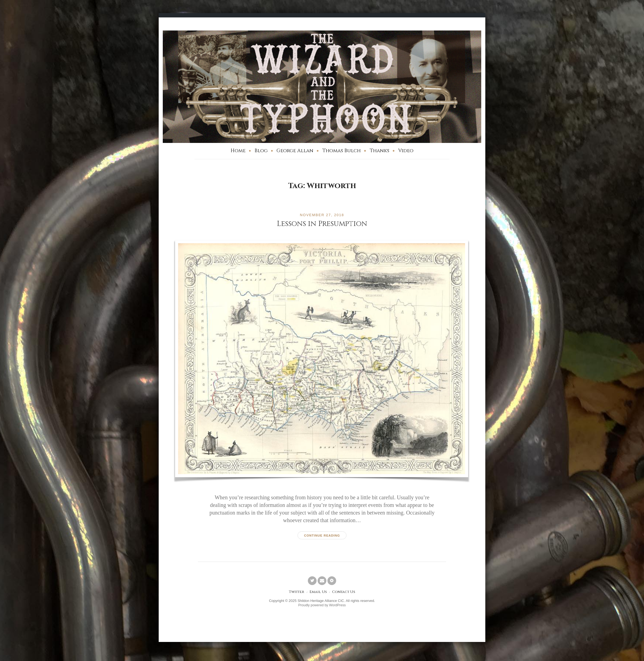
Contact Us (344, 593)
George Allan (295, 151)
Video (406, 151)
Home (238, 151)
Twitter (296, 593)
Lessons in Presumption (322, 224)
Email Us (318, 593)
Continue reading (322, 535)
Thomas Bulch (341, 151)
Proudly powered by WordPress (322, 606)
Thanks (379, 151)
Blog (261, 151)
